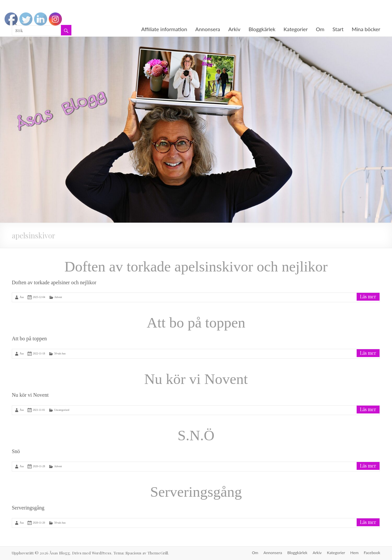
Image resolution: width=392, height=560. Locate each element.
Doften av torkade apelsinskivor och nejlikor (196, 267)
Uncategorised (62, 410)
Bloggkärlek (262, 29)
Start (338, 29)
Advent (58, 297)
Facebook (372, 553)
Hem (355, 553)
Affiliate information (164, 29)
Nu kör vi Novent (196, 379)
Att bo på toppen (196, 323)
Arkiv (234, 29)
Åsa (22, 297)
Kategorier (296, 29)
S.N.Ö (196, 435)
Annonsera (208, 29)
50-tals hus (60, 354)
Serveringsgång (196, 492)
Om (320, 29)
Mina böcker (366, 29)
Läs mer (368, 297)
